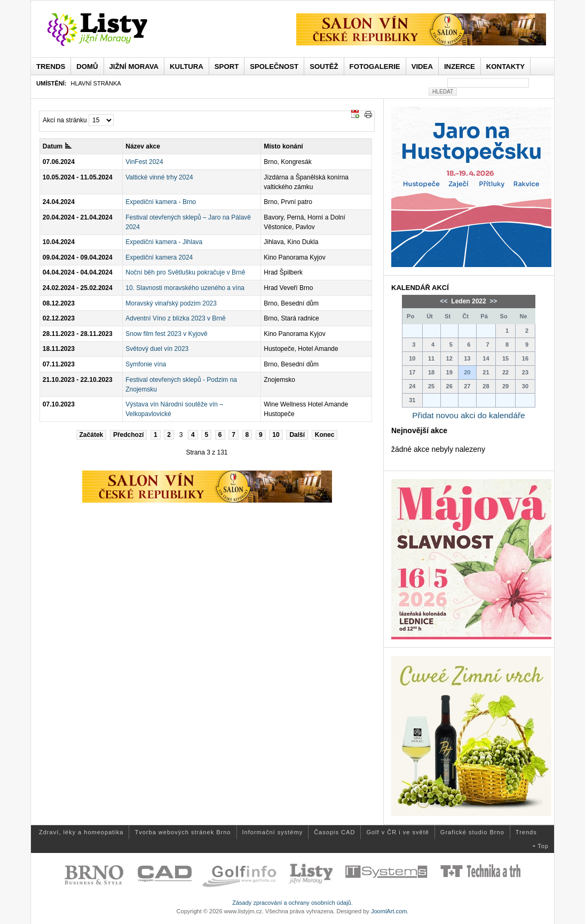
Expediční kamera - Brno (161, 202)
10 (276, 435)
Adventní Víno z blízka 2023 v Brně (175, 318)
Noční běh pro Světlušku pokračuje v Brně (185, 272)
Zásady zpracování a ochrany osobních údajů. (292, 903)
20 (467, 372)
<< (445, 301)
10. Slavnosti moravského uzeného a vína (185, 288)
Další (297, 435)
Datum (57, 146)
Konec (325, 435)
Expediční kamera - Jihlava (164, 242)
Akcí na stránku (65, 120)
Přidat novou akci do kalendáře (468, 415)
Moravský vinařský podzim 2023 (171, 303)
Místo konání (283, 146)
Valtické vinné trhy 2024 (159, 177)
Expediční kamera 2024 (159, 257)
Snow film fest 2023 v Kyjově (166, 334)
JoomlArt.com (389, 911)
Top (543, 846)
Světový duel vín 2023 (157, 349)
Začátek (92, 435)
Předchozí (128, 435)
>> (492, 301)
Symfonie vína (146, 364)
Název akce (143, 146)
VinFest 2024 (144, 162)
